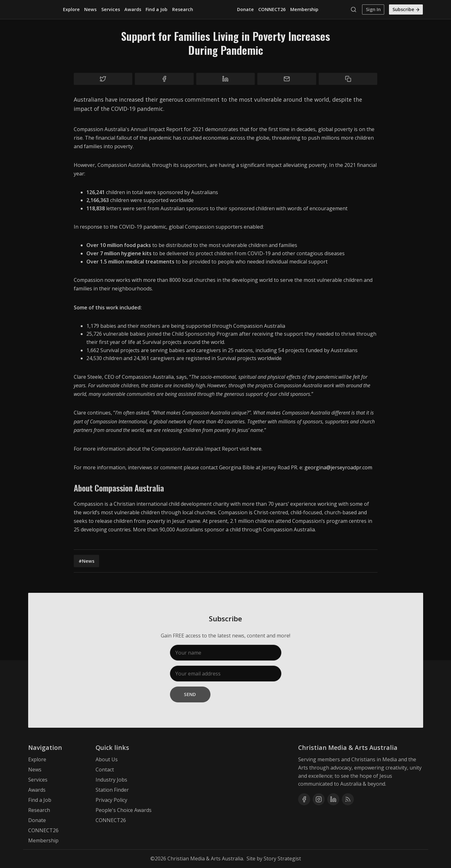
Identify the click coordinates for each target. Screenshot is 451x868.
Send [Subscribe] (190, 694)
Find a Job (157, 9)
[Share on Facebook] (164, 79)
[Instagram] (319, 799)
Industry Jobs (111, 780)
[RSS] (348, 799)
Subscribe (406, 9)
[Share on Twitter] (103, 79)
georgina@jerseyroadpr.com (338, 467)
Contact (105, 770)
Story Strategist (282, 858)
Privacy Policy (111, 800)
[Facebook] (304, 799)
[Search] (355, 10)
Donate (245, 9)
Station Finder (112, 790)
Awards (133, 9)
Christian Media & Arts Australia (205, 858)
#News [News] (86, 561)
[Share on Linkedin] (226, 79)
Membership (304, 9)
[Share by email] (287, 79)
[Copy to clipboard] (348, 79)
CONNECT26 (272, 9)
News (90, 9)
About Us (107, 759)
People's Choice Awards (124, 810)
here (256, 449)
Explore (71, 9)
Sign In (373, 9)
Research (183, 9)
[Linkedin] (333, 799)
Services (111, 9)
